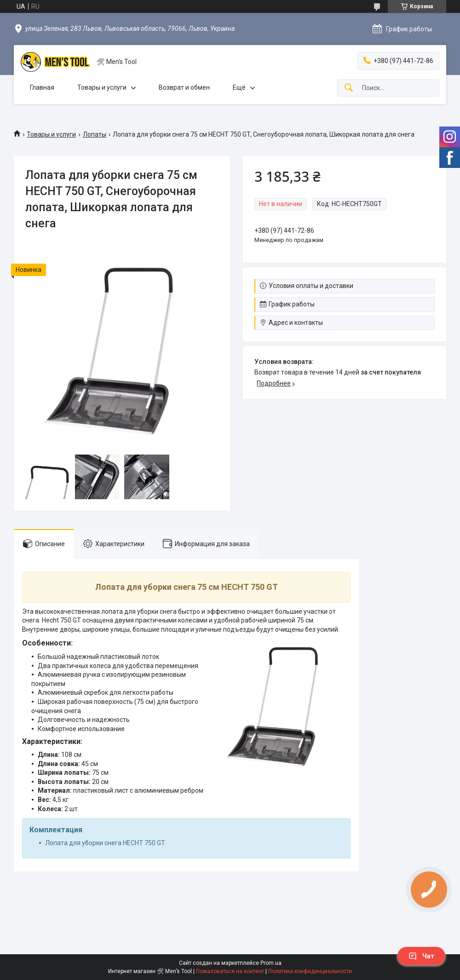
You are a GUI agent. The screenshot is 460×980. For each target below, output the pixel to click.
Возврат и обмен (184, 87)
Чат (421, 956)
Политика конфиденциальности (310, 971)
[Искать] (349, 88)
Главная (42, 87)
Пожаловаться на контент (230, 971)
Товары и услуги (102, 87)
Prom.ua (271, 963)
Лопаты (95, 134)
